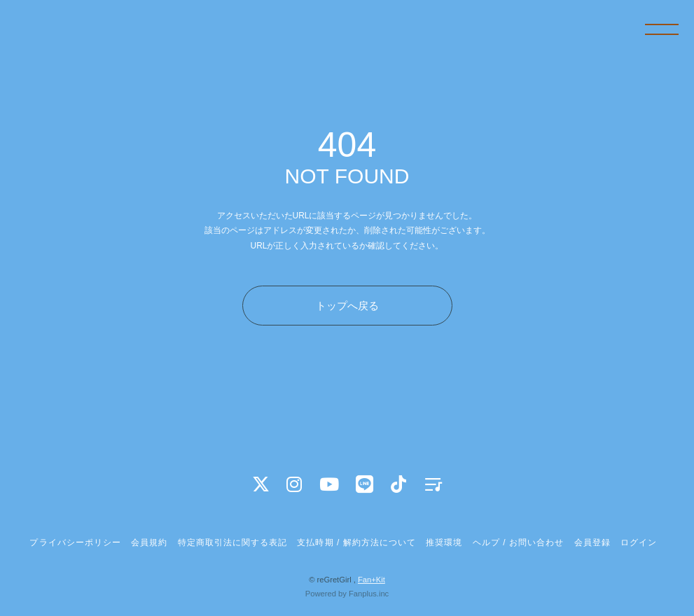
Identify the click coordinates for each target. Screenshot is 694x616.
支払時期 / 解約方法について (356, 542)
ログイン (639, 542)
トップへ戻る (347, 306)
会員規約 (149, 542)
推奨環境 (444, 542)
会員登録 (592, 542)
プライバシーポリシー (75, 542)
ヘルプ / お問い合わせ (518, 542)
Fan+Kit (372, 580)
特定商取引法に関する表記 (233, 542)
